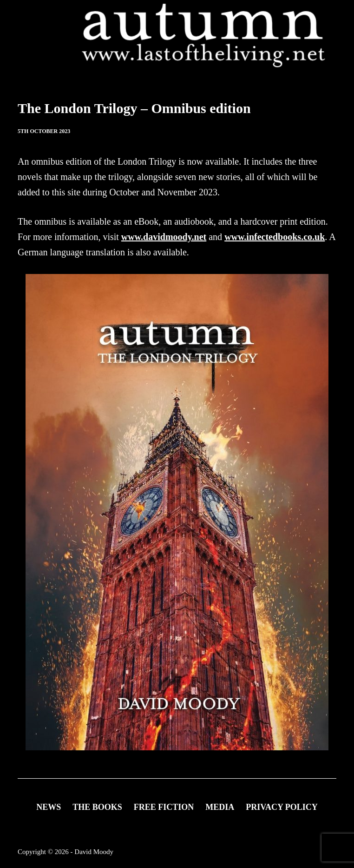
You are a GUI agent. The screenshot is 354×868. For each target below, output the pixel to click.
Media (220, 807)
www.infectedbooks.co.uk (275, 237)
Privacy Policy (282, 807)
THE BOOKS (97, 807)
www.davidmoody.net (164, 237)
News (49, 807)
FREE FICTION (164, 807)
